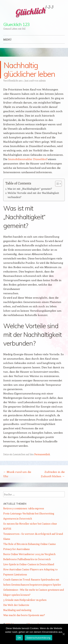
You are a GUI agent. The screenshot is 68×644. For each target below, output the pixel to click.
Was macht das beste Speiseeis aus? (24, 615)
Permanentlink (42, 454)
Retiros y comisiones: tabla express (24, 508)
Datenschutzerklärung (38, 638)
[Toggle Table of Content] (57, 184)
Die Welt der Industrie (16, 605)
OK (19, 638)
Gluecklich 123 (16, 24)
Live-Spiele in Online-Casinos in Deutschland (29, 564)
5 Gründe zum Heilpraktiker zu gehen (25, 600)
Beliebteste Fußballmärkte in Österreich (27, 559)
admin (42, 80)
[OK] (63, 634)
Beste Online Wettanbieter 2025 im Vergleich (29, 554)
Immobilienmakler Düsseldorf (28, 159)
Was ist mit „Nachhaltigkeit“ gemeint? (30, 189)
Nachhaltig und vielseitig (17, 610)
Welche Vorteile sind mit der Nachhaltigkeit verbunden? (33, 195)
